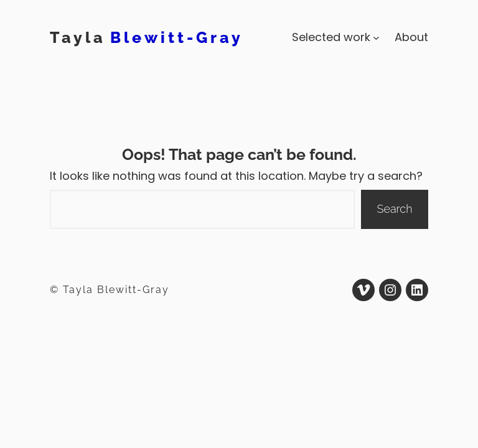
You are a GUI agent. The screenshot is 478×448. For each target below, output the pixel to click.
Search (395, 209)
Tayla (78, 37)
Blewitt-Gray (177, 37)
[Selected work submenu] (376, 38)
